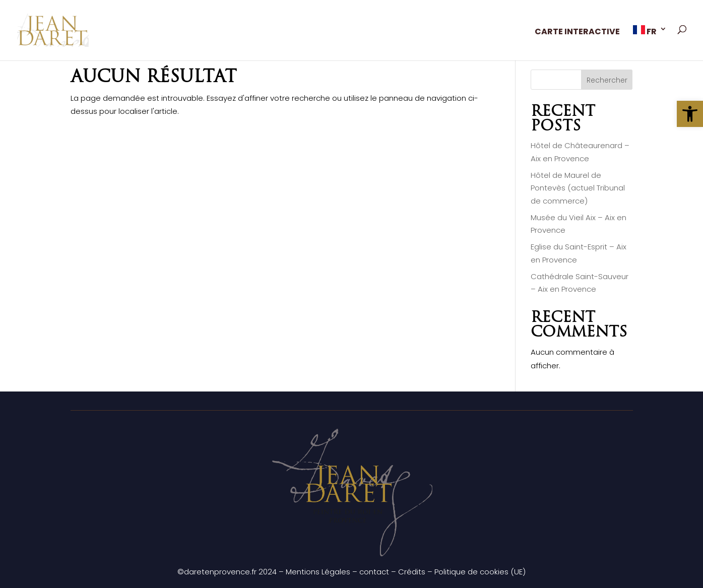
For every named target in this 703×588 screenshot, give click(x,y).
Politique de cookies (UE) (480, 572)
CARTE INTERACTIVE (577, 33)
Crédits (412, 572)
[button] (690, 114)
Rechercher (607, 80)
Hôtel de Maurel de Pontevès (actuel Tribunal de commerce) (578, 188)
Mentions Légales (318, 572)
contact (374, 572)
